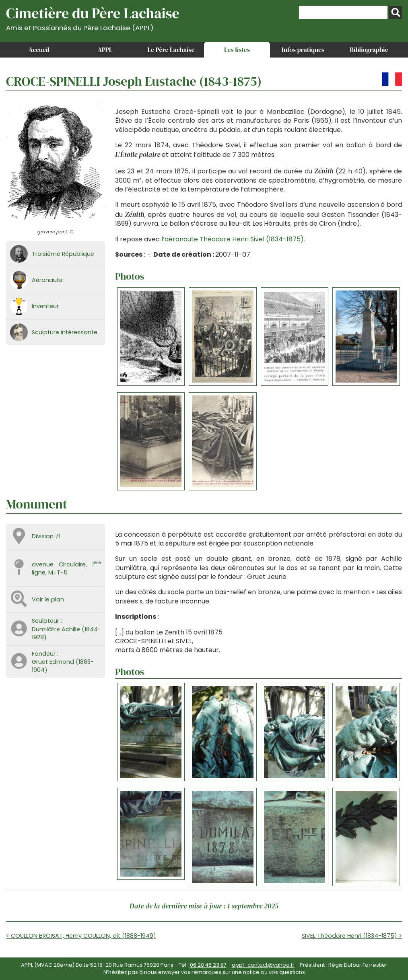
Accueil (39, 49)
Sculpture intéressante (65, 332)
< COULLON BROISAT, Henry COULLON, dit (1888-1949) (81, 936)
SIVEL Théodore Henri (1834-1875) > (352, 936)
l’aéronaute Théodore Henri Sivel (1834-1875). (232, 239)
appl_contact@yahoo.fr (263, 965)
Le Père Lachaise (171, 49)
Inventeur (45, 306)
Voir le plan (48, 599)
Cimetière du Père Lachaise (93, 17)
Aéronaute (47, 280)
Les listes (237, 49)
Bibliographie (369, 49)
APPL (105, 49)
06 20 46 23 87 (208, 965)
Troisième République (63, 254)
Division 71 (46, 536)
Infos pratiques (303, 49)
